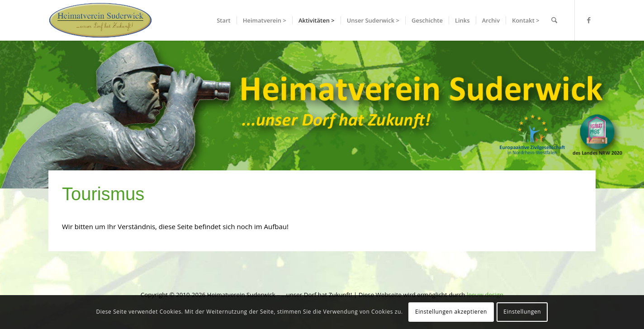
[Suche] (554, 20)
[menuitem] (224, 20)
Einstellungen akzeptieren (451, 312)
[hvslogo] (100, 20)
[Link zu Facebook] (589, 20)
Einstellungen (522, 312)
